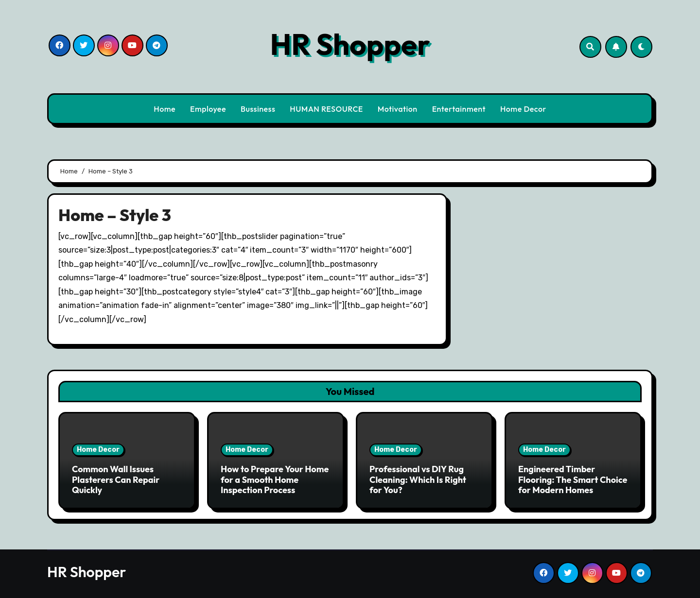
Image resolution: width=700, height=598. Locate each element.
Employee (208, 109)
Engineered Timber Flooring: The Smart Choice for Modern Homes (573, 479)
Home (165, 109)
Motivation (398, 109)
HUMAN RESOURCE (326, 109)
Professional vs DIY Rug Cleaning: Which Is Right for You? (418, 479)
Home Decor (523, 109)
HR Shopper (350, 44)
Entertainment (459, 109)
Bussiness (258, 109)
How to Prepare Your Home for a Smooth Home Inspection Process (275, 479)
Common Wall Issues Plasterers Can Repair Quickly (116, 479)
